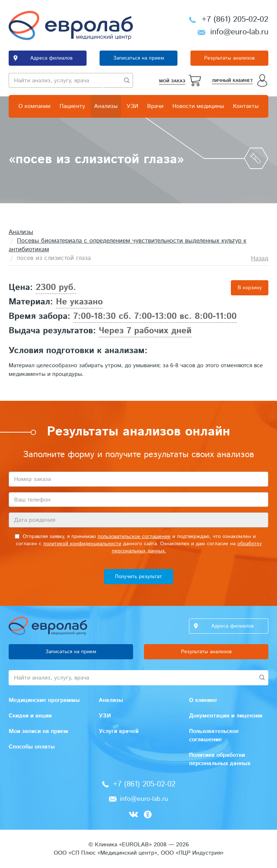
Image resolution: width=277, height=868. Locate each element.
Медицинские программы (44, 700)
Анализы (106, 106)
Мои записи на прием (38, 731)
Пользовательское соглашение (214, 735)
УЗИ (132, 106)
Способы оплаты (32, 747)
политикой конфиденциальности (82, 544)
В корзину (250, 288)
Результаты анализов (229, 58)
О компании (34, 106)
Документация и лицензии (226, 716)
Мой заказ (172, 81)
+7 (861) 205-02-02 (235, 19)
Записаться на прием (139, 58)
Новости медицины (198, 106)
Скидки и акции (30, 716)
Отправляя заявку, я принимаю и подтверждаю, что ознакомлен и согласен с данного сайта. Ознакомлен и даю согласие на (138, 544)
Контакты (246, 106)
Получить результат (138, 577)
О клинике (203, 700)
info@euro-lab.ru (239, 32)
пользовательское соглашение (134, 537)
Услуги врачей (119, 731)
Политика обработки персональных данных (220, 759)
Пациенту (72, 106)
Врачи (155, 106)
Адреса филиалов (51, 58)
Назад (260, 259)
